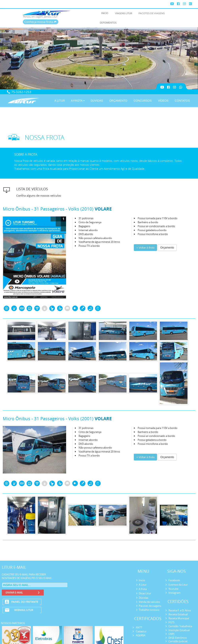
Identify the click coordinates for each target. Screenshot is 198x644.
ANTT (139, 627)
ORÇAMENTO (118, 101)
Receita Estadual (178, 614)
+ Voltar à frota (145, 248)
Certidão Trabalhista (180, 626)
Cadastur (141, 631)
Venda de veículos (149, 602)
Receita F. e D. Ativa (180, 610)
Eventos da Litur (178, 585)
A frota (143, 589)
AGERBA (141, 635)
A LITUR (60, 101)
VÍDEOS (163, 101)
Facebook (174, 580)
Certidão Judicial (178, 641)
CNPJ (171, 634)
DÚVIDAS (97, 101)
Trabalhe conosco (149, 610)
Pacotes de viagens (150, 606)
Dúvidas (144, 598)
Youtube (173, 589)
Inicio (142, 580)
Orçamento (167, 248)
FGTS (171, 622)
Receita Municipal (179, 618)
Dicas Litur (145, 593)
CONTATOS (182, 101)
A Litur (143, 585)
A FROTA (78, 101)
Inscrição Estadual (179, 630)
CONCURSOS (143, 101)
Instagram (175, 593)
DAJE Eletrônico (178, 638)
